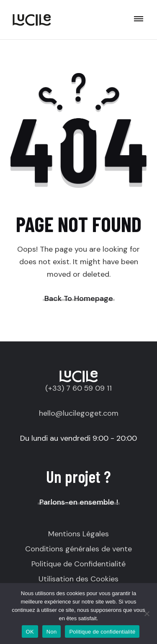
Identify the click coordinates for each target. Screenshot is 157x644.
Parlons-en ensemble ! (79, 502)
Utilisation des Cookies (78, 579)
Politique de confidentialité (102, 632)
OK (30, 632)
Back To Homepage (79, 298)
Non (52, 632)
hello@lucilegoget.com (79, 413)
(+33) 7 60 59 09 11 (78, 388)
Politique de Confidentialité (78, 564)
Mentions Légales (78, 534)
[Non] (147, 614)
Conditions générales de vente (78, 549)
